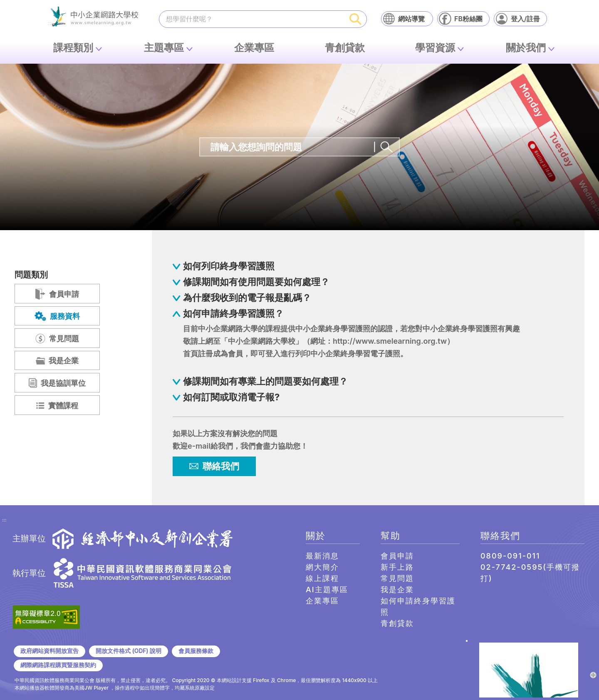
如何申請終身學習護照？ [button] (233, 313)
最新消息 (322, 556)
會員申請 (397, 556)
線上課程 (322, 578)
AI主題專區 (327, 590)
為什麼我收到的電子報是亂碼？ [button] (247, 298)
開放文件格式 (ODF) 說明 (128, 651)
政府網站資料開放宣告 (50, 651)
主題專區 (164, 48)
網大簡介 (322, 567)
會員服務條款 (196, 651)
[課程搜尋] (252, 19)
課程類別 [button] (73, 48)
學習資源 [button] (435, 48)
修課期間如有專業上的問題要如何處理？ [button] (265, 381)
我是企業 (397, 590)
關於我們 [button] (526, 48)
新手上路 (397, 567)
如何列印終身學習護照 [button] (229, 266)
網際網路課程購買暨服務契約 (58, 665)
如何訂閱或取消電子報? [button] (231, 397)
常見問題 (397, 578)
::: (4, 520)
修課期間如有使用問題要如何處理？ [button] (256, 282)
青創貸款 (345, 48)
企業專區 (254, 48)
